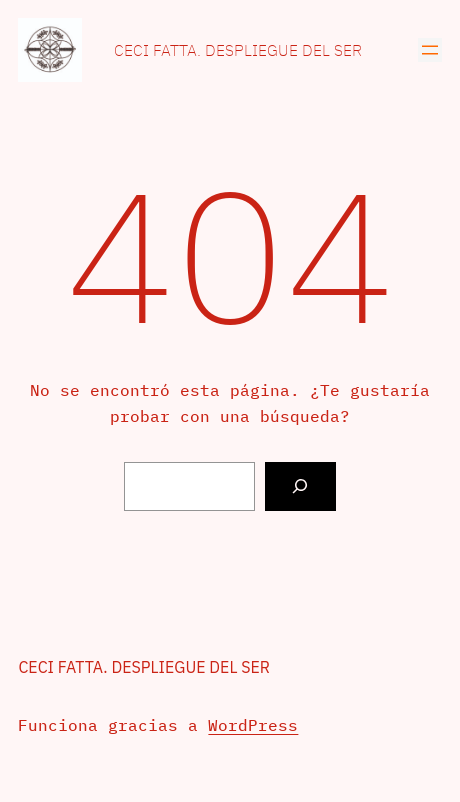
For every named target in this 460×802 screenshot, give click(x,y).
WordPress (253, 725)
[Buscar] (300, 486)
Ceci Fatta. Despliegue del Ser (238, 50)
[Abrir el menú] (430, 50)
